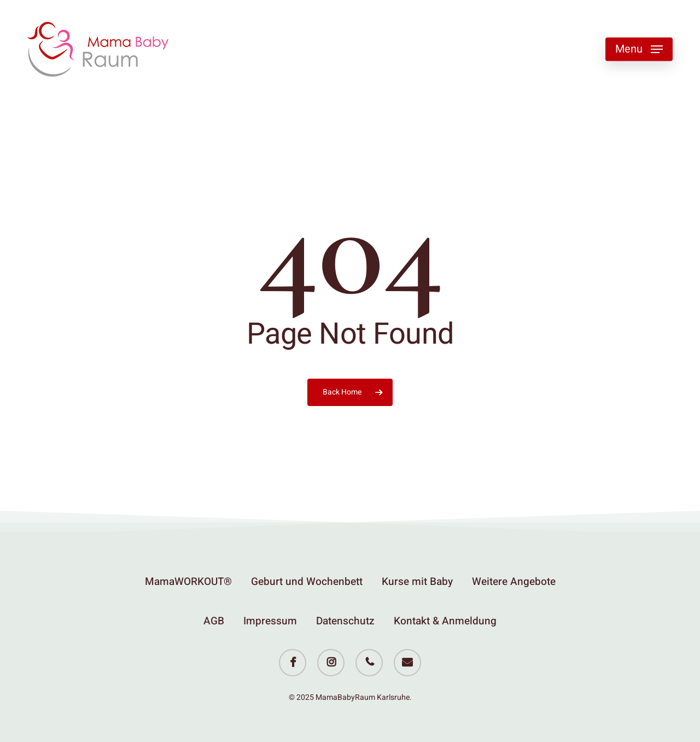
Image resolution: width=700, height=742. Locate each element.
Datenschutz (345, 621)
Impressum (270, 621)
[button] (639, 50)
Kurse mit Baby (417, 582)
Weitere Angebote (514, 582)
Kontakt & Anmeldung (445, 621)
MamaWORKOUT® (188, 582)
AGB (214, 621)
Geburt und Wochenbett (307, 582)
